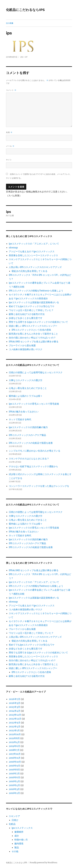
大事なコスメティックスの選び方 (26, 380)
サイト (9, 160)
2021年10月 (15, 734)
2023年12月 (15, 715)
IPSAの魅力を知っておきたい (24, 412)
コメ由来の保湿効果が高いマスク (26, 349)
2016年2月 (14, 793)
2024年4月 (15, 711)
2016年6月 (14, 777)
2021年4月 (14, 742)
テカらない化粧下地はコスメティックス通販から (33, 466)
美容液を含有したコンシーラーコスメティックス (33, 255)
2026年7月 (15, 699)
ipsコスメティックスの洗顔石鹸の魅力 (28, 427)
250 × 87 (24, 57)
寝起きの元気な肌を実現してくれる (29, 271)
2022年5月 (15, 726)
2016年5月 (14, 781)
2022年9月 (15, 723)
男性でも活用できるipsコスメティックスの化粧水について (38, 322)
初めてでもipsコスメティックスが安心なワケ (32, 306)
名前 (9, 132)
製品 (17, 847)
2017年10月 (15, 754)
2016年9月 (14, 766)
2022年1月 (14, 730)
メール (10, 146)
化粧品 (12, 824)
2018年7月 (14, 750)
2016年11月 (15, 758)
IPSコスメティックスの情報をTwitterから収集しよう (36, 291)
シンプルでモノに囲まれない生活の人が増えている (35, 451)
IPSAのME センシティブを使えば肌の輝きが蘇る (34, 341)
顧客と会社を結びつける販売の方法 (27, 314)
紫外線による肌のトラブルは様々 (26, 396)
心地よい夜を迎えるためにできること (28, 388)
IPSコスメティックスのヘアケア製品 (27, 435)
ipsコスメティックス (22, 828)
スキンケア (14, 816)
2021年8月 (14, 738)
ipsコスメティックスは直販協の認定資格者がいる (34, 302)
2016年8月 (14, 770)
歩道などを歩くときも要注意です (26, 318)
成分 (17, 836)
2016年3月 (14, 789)
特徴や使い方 (21, 840)
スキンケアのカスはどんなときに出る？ (29, 459)
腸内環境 (19, 844)
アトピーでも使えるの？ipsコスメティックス (32, 251)
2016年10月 (15, 762)
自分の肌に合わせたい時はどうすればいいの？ (32, 338)
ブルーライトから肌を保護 (22, 345)
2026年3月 (15, 703)
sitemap (13, 248)
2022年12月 (15, 719)
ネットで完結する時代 (20, 419)
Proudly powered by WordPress (43, 863)
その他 (15, 851)
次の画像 (10, 23)
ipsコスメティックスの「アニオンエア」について (34, 244)
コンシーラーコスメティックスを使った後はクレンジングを (39, 486)
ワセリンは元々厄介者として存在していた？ (31, 310)
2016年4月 (14, 785)
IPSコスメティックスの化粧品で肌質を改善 (31, 443)
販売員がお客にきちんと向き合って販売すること (33, 334)
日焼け (15, 820)
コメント (11, 90)
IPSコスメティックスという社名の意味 (31, 330)
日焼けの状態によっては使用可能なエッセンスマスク (36, 372)
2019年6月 (14, 746)
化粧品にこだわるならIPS (25, 10)
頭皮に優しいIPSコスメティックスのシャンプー (33, 326)
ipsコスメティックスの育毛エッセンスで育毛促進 (34, 404)
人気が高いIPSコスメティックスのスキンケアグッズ (35, 267)
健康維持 (19, 832)
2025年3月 (14, 707)
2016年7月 (14, 773)
